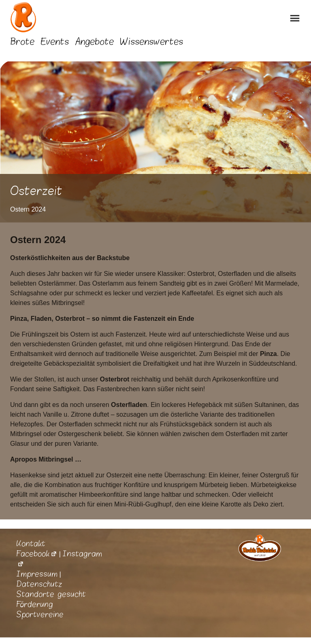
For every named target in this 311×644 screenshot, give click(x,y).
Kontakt (31, 544)
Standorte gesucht (51, 594)
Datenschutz (39, 584)
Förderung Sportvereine (40, 609)
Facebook (37, 554)
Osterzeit (36, 191)
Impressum (37, 574)
